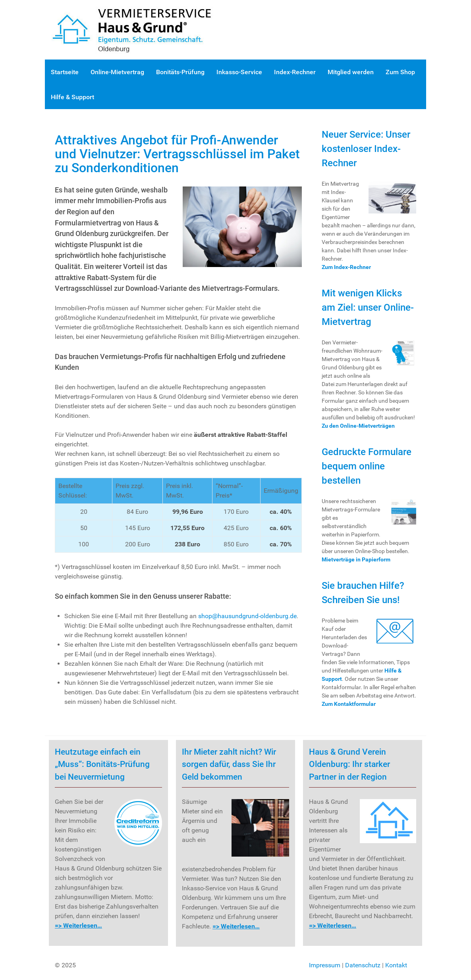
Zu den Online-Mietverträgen (358, 426)
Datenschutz (363, 965)
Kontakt (396, 965)
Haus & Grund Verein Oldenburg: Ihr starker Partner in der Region (349, 764)
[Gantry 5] (140, 29)
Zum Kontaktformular (349, 704)
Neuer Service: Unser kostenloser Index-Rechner (366, 149)
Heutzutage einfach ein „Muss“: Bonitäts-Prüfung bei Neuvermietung (102, 764)
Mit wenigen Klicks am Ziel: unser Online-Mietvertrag (368, 307)
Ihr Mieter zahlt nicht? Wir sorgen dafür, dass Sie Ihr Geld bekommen (229, 764)
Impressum (325, 965)
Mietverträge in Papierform (356, 559)
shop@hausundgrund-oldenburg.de (247, 616)
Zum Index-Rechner (346, 267)
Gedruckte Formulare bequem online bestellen (367, 466)
